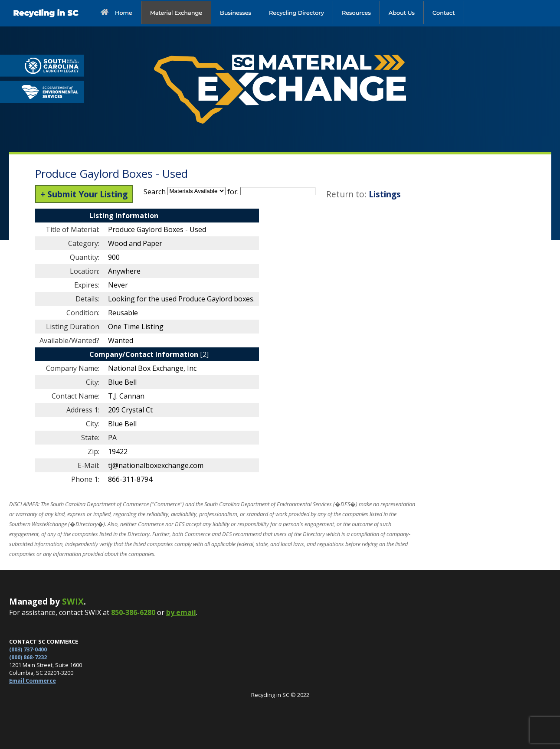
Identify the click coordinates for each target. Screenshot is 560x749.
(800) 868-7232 (28, 657)
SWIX (73, 601)
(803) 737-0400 (28, 649)
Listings (385, 194)
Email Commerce (33, 680)
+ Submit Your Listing (84, 194)
